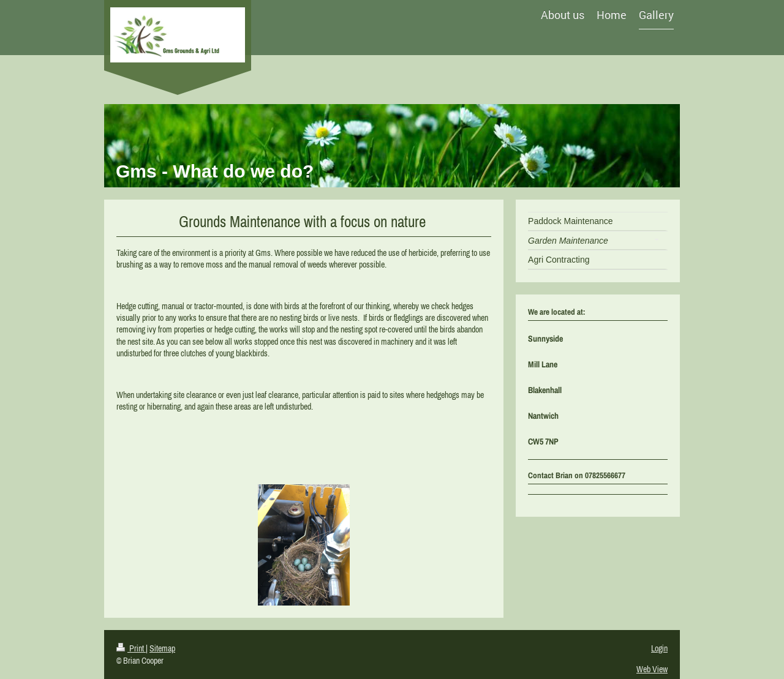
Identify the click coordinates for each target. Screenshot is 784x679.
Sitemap (162, 648)
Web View (652, 669)
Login (659, 648)
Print (131, 648)
